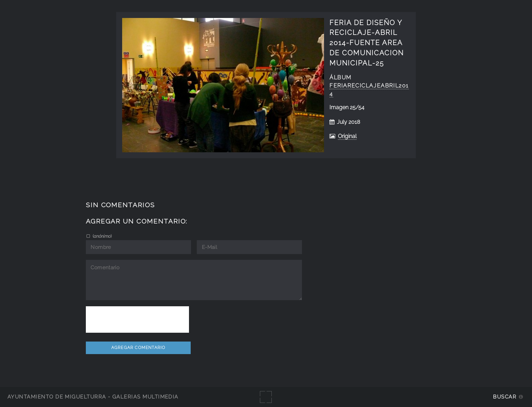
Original (347, 136)
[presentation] (137, 319)
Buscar (505, 397)
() (102, 236)
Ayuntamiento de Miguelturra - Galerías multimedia (93, 397)
